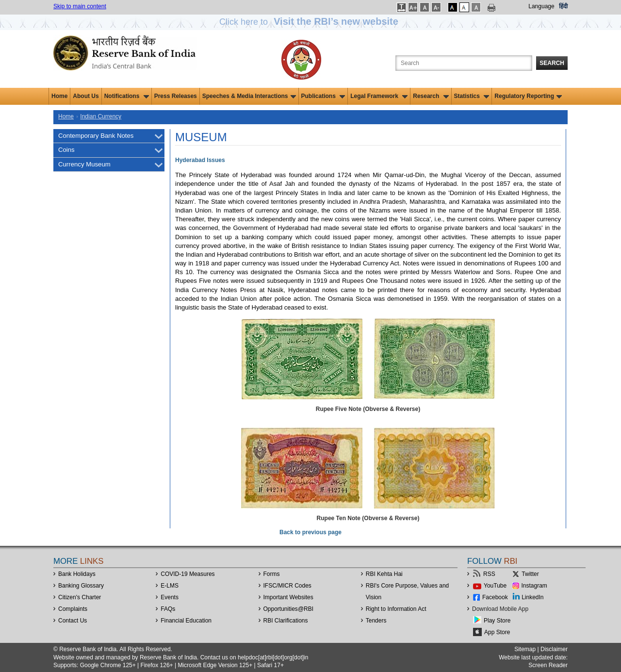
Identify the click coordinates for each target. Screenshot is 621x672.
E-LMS (170, 586)
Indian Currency (101, 116)
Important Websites (288, 597)
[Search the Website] (464, 63)
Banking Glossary (81, 586)
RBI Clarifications (286, 621)
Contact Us (73, 621)
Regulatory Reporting (528, 96)
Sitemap (525, 649)
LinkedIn (532, 597)
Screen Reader (548, 665)
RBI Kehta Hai (384, 574)
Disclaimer (554, 649)
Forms (272, 574)
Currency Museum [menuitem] (84, 164)
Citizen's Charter (80, 597)
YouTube (495, 586)
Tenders (376, 621)
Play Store (497, 621)
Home (59, 96)
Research (431, 96)
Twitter (530, 574)
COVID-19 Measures (188, 574)
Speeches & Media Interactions (249, 96)
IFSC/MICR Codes (287, 586)
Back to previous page (310, 532)
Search (552, 63)
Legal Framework (379, 96)
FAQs (168, 609)
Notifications (127, 96)
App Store (497, 632)
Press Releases (176, 96)
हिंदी (563, 6)
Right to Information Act (396, 609)
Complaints (73, 609)
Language (541, 6)
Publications (323, 96)
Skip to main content (80, 6)
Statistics (472, 96)
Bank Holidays (77, 574)
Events (170, 597)
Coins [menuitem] (66, 150)
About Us (86, 96)
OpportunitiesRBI (289, 609)
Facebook (495, 597)
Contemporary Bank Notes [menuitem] (96, 136)
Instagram (534, 586)
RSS (489, 574)
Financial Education (186, 621)
